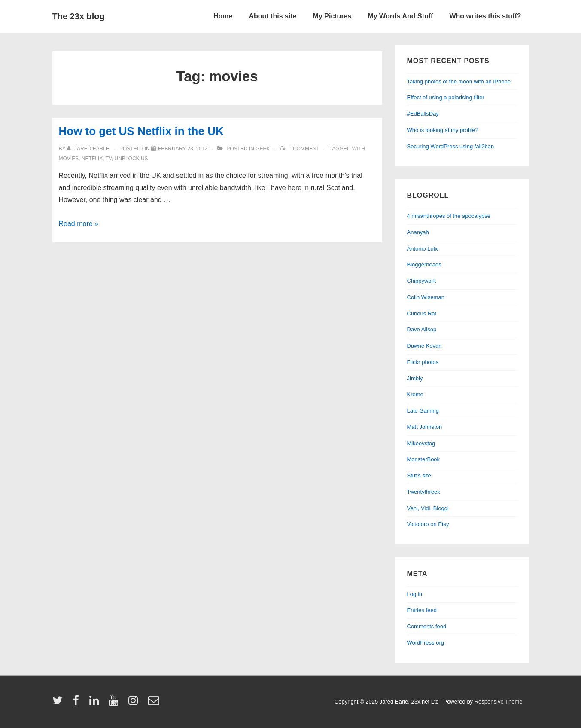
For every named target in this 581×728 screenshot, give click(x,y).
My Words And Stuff (400, 16)
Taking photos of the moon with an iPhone (459, 81)
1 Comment (304, 149)
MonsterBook (424, 459)
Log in (415, 594)
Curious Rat (422, 314)
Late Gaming (423, 411)
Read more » (79, 224)
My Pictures (332, 16)
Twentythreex (424, 492)
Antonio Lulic (423, 249)
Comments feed (427, 626)
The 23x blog (79, 16)
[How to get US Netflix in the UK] (183, 149)
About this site (272, 16)
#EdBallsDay (423, 114)
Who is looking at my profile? (443, 130)
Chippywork (422, 281)
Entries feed (422, 610)
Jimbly (415, 378)
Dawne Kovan (424, 346)
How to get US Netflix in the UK (141, 131)
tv (109, 159)
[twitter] (59, 703)
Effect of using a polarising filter (446, 97)
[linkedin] (96, 703)
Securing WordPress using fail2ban (451, 146)
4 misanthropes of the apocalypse (449, 216)
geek (263, 149)
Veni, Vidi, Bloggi (428, 508)
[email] (155, 703)
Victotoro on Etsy (428, 524)
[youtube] (115, 703)
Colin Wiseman (426, 297)
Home (223, 16)
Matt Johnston (425, 427)
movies (69, 159)
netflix (92, 159)
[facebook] (78, 703)
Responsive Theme (499, 702)
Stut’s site (419, 476)
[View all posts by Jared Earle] (89, 149)
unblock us (131, 159)
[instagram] (135, 703)
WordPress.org (426, 643)
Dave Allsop (422, 329)
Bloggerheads (424, 265)
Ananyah (418, 232)
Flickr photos (423, 362)
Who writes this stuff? (485, 16)
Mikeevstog (421, 443)
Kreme (415, 394)
